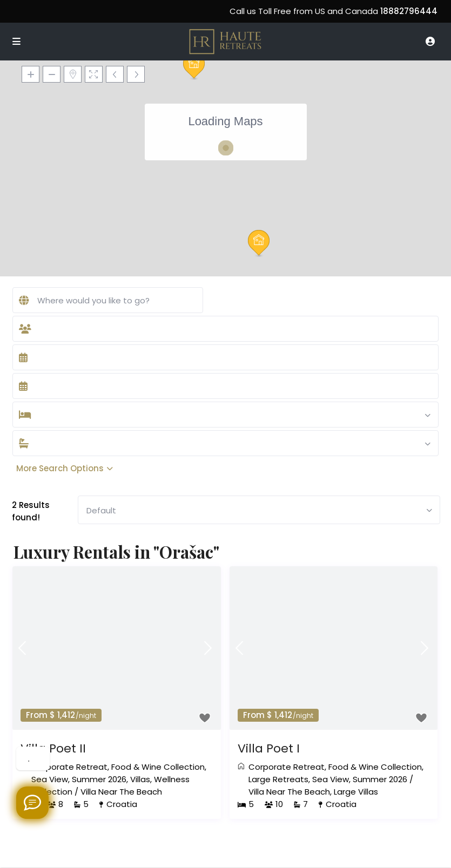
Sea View (50, 779)
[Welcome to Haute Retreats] (32, 803)
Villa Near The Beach (121, 792)
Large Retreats (278, 779)
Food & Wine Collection (158, 767)
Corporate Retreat (69, 767)
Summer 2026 (99, 779)
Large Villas (356, 792)
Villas (140, 779)
